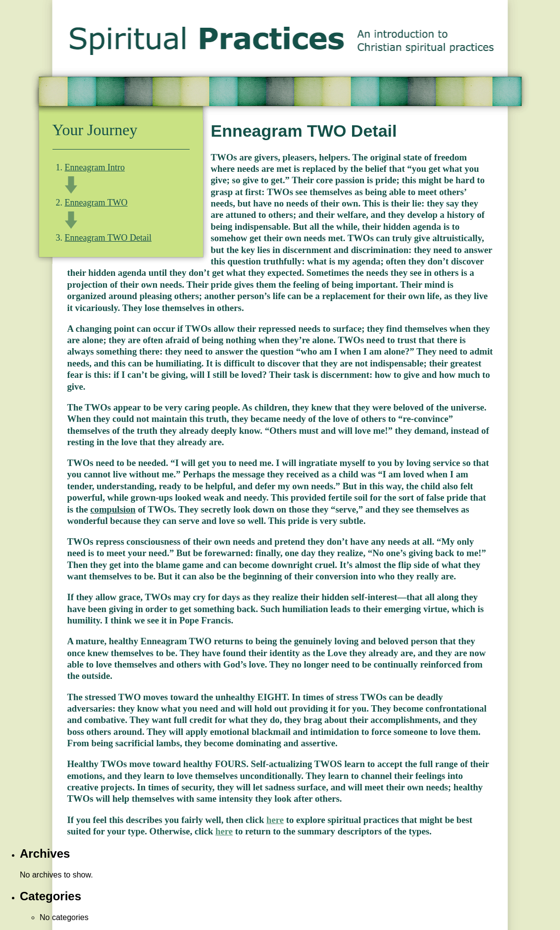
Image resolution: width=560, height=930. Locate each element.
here (275, 820)
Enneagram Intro (95, 167)
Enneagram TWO (96, 203)
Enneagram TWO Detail (108, 238)
